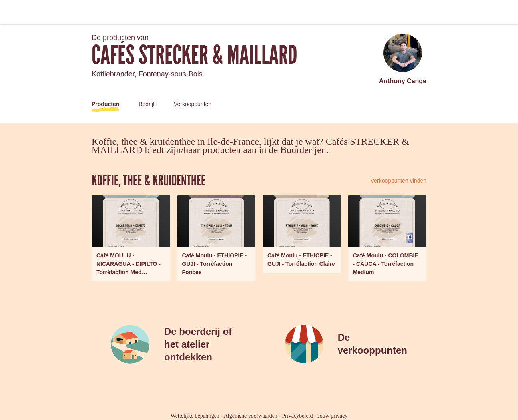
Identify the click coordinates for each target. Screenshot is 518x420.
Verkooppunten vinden (399, 181)
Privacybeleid (298, 416)
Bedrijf (147, 104)
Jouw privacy (332, 416)
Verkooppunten (193, 104)
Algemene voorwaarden (251, 416)
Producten (105, 104)
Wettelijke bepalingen (195, 416)
